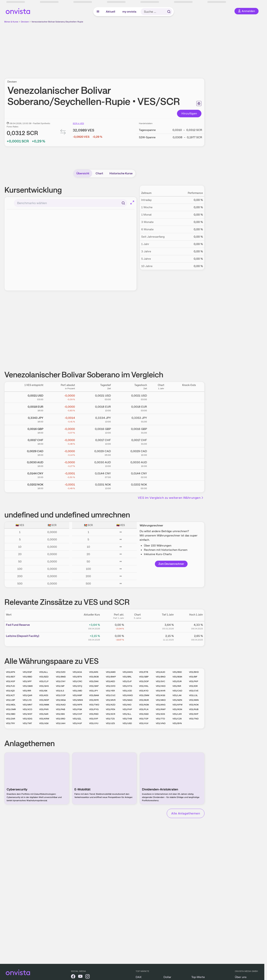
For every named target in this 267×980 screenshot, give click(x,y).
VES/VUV (144, 723)
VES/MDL (11, 705)
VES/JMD (77, 691)
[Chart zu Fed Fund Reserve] (137, 626)
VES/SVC (160, 681)
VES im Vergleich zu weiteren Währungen (171, 498)
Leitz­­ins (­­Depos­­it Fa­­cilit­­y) (23, 636)
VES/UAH (61, 723)
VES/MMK (44, 705)
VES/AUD (160, 672)
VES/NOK (194, 705)
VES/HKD (161, 686)
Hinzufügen (189, 113)
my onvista (129, 12)
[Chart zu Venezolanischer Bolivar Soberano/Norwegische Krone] (161, 486)
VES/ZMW (144, 695)
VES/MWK (78, 700)
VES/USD (127, 723)
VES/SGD (144, 714)
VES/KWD (128, 695)
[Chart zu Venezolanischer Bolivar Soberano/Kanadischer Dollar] (161, 452)
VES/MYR (94, 700)
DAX (139, 977)
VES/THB (127, 719)
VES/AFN (11, 672)
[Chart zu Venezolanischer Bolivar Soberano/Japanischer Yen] (161, 419)
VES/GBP (144, 677)
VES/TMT (27, 723)
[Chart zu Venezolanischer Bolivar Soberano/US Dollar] (161, 397)
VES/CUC (111, 695)
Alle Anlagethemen (186, 813)
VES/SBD (11, 714)
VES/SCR (111, 714)
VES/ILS (60, 691)
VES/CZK (177, 719)
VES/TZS (110, 719)
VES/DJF (127, 681)
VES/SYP (94, 719)
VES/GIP (60, 686)
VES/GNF (94, 686)
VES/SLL (127, 714)
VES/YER (110, 691)
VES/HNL (144, 686)
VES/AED (110, 681)
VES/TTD (160, 719)
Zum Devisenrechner (171, 564)
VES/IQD (10, 691)
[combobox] (71, 203)
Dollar (167, 977)
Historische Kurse (121, 173)
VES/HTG (127, 686)
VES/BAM (94, 695)
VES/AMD (111, 672)
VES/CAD (177, 691)
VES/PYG (94, 709)
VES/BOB (94, 677)
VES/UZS (110, 723)
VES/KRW (44, 719)
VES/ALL (44, 672)
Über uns (241, 977)
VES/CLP (44, 681)
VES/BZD (44, 677)
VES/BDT (11, 677)
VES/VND (161, 723)
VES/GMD (28, 686)
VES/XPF (27, 681)
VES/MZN (177, 700)
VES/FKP (194, 681)
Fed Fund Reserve (18, 625)
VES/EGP (27, 672)
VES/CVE (194, 691)
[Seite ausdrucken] (199, 103)
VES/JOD (127, 691)
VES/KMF (77, 695)
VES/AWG (128, 672)
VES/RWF (161, 709)
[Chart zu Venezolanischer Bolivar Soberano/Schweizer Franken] (161, 441)
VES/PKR (44, 709)
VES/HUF (77, 723)
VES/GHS (44, 686)
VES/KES (44, 695)
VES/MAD (127, 700)
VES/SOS (160, 714)
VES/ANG (161, 705)
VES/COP (61, 695)
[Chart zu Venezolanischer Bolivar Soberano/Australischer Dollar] (161, 463)
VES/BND (161, 677)
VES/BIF (193, 677)
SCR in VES (78, 123)
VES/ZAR (11, 719)
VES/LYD (27, 700)
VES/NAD (61, 705)
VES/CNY (61, 681)
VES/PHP (127, 709)
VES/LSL (193, 695)
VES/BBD (27, 677)
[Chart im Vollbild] (132, 202)
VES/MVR (111, 700)
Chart (99, 173)
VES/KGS (160, 695)
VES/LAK (177, 695)
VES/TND (194, 719)
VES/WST (27, 714)
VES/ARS (94, 672)
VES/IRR (27, 691)
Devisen (25, 22)
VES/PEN (111, 709)
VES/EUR (177, 681)
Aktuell (111, 12)
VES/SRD (61, 719)
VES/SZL (77, 719)
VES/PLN (144, 709)
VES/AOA (77, 672)
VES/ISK (43, 691)
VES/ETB (144, 672)
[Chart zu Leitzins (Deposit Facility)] (137, 637)
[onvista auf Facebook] (73, 977)
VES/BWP (111, 677)
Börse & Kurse (11, 22)
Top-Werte (198, 977)
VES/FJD (10, 686)
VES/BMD (61, 677)
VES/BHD (194, 672)
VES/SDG (27, 719)
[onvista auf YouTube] (80, 977)
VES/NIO (127, 705)
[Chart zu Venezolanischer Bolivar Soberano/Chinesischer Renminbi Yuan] (161, 474)
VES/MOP (44, 700)
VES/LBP (11, 700)
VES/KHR (161, 691)
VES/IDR (193, 686)
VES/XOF (11, 681)
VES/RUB (194, 709)
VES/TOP (144, 719)
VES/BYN (177, 723)
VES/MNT (27, 705)
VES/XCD (27, 709)
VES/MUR (144, 700)
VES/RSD (94, 714)
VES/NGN (144, 705)
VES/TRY (10, 723)
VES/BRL (127, 677)
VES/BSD (177, 672)
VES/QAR (27, 695)
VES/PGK (77, 709)
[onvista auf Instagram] (88, 977)
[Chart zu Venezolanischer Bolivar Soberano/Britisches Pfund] (161, 430)
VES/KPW (178, 705)
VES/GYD (111, 686)
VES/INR (177, 686)
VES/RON (177, 709)
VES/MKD (161, 700)
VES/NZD (111, 705)
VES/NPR (77, 705)
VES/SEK (60, 714)
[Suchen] (123, 203)
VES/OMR (11, 709)
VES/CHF (77, 714)
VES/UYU (94, 723)
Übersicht (83, 173)
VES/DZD (61, 672)
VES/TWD (94, 705)
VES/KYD (144, 691)
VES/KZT (10, 695)
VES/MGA (61, 700)
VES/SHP (194, 714)
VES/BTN (77, 677)
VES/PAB (60, 709)
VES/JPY (94, 691)
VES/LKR (177, 714)
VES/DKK (94, 681)
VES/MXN (194, 700)
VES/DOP (144, 681)
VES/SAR (44, 714)
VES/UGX (44, 723)
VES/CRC (77, 681)
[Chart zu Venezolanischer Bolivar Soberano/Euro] (161, 408)
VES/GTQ (77, 686)
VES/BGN (177, 677)
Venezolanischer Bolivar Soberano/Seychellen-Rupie (57, 22)
